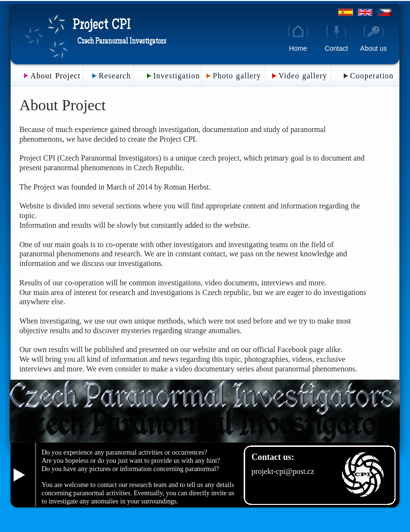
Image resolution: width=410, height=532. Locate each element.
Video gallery (303, 76)
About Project (55, 76)
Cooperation (372, 76)
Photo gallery (237, 76)
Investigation (177, 76)
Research (115, 76)
